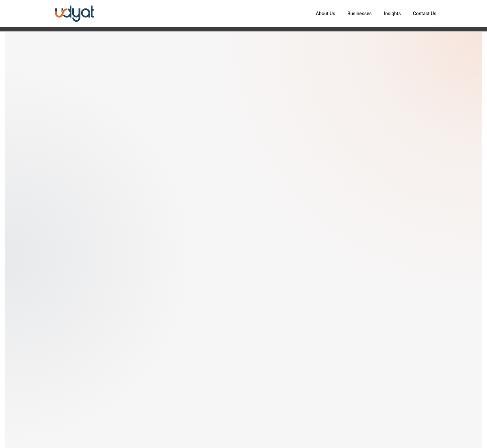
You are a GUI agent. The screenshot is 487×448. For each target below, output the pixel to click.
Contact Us (425, 14)
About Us (326, 14)
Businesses (360, 14)
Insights (392, 14)
